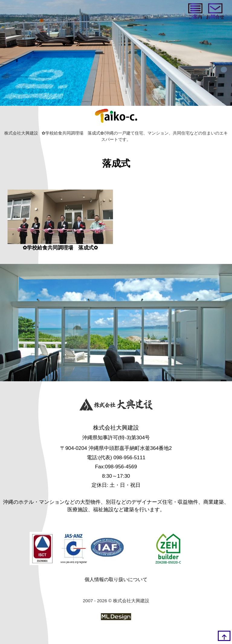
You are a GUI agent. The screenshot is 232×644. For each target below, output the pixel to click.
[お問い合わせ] (215, 12)
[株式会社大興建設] (116, 406)
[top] (224, 636)
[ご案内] (195, 12)
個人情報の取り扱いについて (116, 579)
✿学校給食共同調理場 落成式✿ (60, 248)
